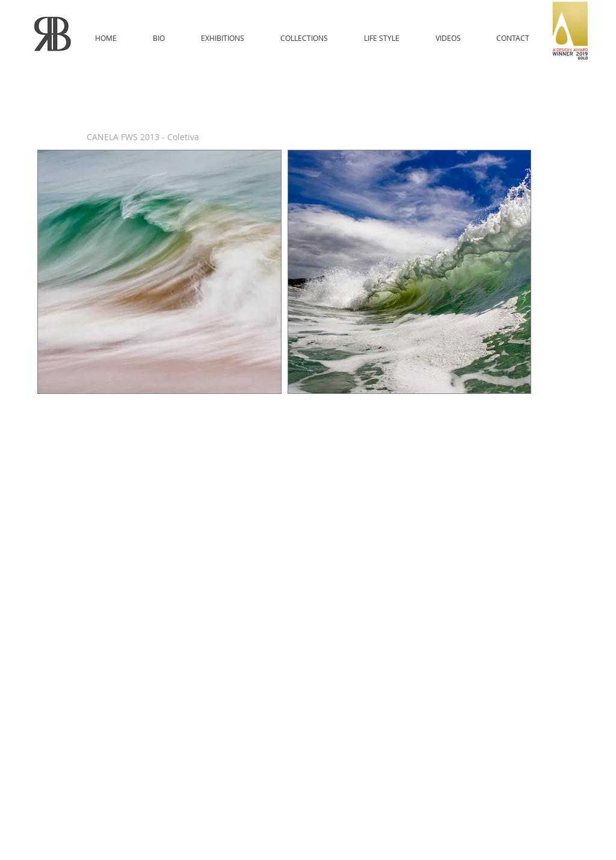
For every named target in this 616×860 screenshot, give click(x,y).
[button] (159, 272)
